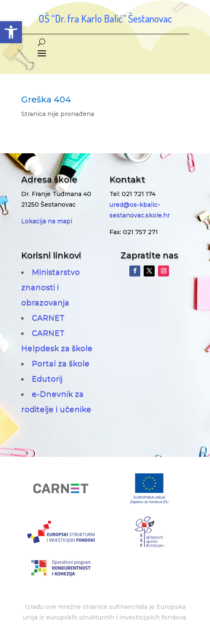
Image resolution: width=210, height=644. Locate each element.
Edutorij (47, 379)
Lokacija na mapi (47, 221)
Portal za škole (61, 364)
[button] (11, 32)
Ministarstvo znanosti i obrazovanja (50, 287)
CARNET (48, 318)
